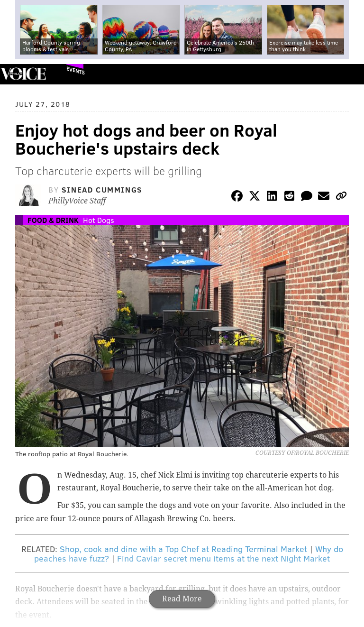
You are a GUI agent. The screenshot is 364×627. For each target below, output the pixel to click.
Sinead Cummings (102, 189)
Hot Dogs (99, 220)
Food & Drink (53, 220)
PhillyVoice (23, 74)
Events (76, 70)
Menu (349, 74)
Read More (182, 599)
